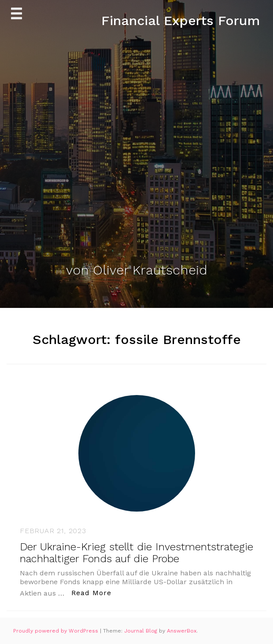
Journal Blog (142, 631)
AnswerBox (182, 631)
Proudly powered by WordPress (57, 631)
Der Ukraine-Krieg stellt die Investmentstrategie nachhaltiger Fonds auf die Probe (136, 553)
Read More (94, 592)
